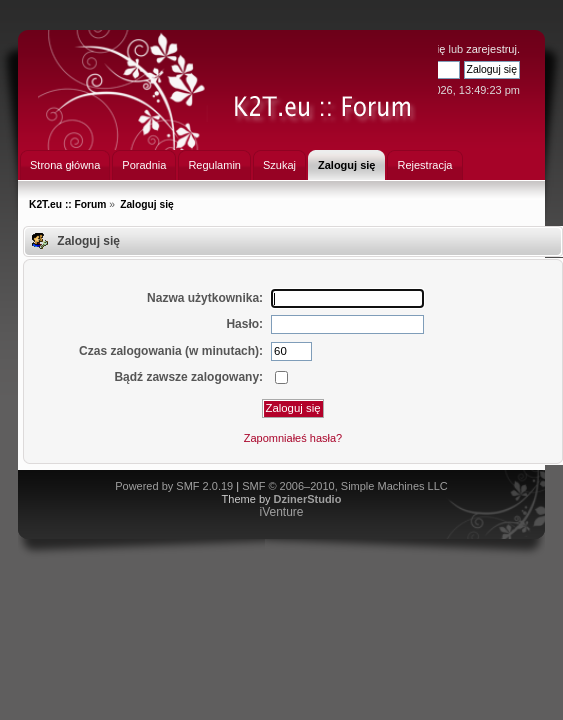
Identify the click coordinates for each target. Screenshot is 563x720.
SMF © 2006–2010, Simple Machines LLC (345, 486)
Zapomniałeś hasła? (293, 438)
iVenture (281, 512)
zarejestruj (491, 49)
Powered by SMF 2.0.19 (174, 486)
